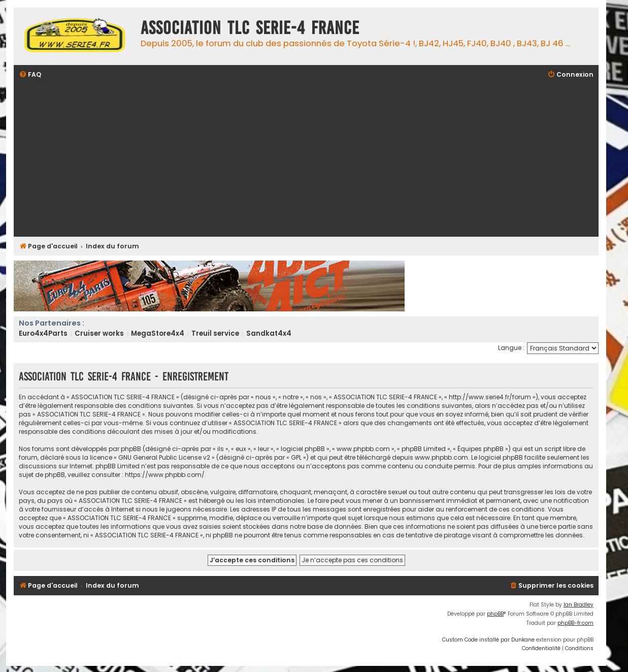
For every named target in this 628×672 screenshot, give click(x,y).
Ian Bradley (579, 605)
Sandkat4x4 (269, 333)
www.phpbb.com (441, 457)
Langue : (511, 348)
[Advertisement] (323, 159)
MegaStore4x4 (158, 333)
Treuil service (215, 333)
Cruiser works (99, 333)
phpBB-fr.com (575, 623)
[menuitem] (30, 75)
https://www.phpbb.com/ (165, 475)
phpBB (495, 614)
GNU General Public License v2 (164, 457)
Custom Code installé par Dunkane (488, 640)
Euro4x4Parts (43, 333)
